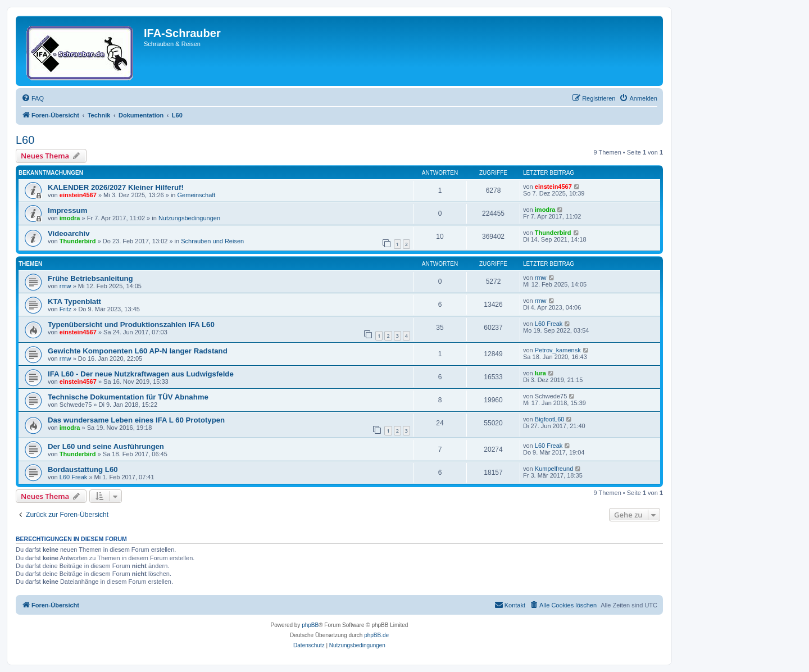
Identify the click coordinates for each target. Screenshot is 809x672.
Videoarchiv (69, 233)
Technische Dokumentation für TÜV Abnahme (128, 397)
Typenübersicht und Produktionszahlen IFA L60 (131, 324)
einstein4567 (78, 195)
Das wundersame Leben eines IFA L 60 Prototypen (136, 420)
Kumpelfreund (554, 469)
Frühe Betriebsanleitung (90, 278)
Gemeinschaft (197, 195)
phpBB (310, 625)
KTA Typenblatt (74, 301)
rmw (65, 286)
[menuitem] (33, 98)
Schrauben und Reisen (212, 241)
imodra (70, 218)
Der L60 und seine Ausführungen (106, 446)
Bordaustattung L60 (83, 469)
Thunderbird (78, 241)
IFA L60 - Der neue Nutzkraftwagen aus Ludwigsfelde (141, 374)
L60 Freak (549, 324)
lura (540, 373)
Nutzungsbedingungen (189, 218)
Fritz (65, 309)
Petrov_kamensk (558, 350)
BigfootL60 (550, 419)
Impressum (67, 210)
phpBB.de (376, 635)
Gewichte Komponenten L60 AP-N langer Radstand (138, 351)
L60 (25, 140)
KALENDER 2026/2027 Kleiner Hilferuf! (116, 187)
